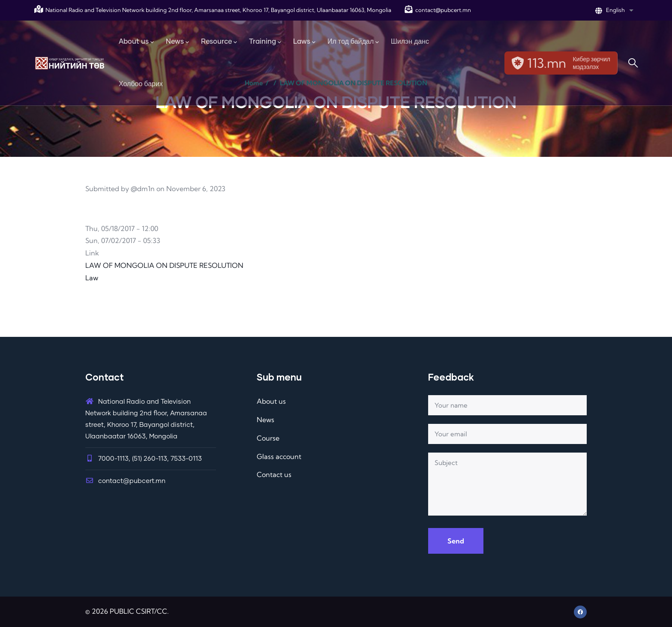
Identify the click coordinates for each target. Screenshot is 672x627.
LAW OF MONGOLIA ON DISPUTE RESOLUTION (164, 265)
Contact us (274, 474)
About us (271, 401)
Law (92, 278)
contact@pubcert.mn (438, 10)
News (265, 420)
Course (268, 438)
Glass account (279, 456)
